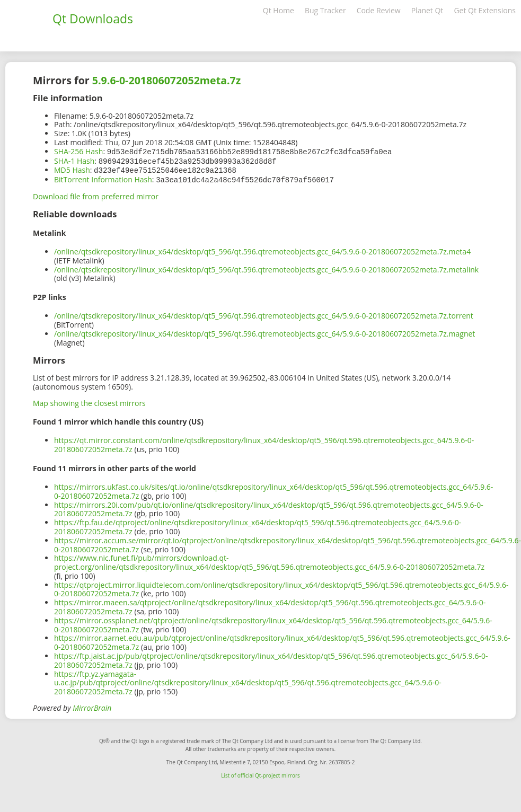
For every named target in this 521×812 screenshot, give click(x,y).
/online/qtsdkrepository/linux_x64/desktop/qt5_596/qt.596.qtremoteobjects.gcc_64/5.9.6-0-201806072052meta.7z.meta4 (262, 249)
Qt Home (279, 10)
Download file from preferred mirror (96, 194)
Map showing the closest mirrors (89, 401)
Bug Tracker (325, 10)
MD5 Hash (72, 169)
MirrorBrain (92, 706)
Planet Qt (427, 10)
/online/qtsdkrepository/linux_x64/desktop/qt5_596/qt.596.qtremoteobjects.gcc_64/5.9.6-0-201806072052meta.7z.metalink (266, 267)
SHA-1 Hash (74, 160)
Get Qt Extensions (485, 10)
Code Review (379, 10)
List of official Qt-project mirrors (260, 773)
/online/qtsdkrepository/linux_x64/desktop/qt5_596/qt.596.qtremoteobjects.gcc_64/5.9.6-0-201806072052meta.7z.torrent (264, 314)
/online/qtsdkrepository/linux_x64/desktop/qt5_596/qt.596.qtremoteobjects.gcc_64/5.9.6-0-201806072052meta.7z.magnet (264, 332)
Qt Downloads (93, 19)
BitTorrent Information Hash (103, 178)
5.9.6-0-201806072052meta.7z (167, 80)
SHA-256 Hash (78, 151)
